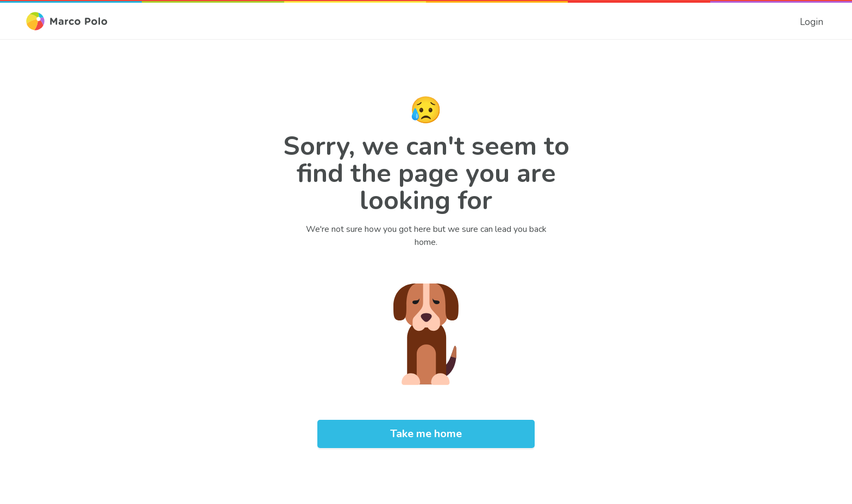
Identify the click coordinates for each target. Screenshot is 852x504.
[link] (812, 21)
